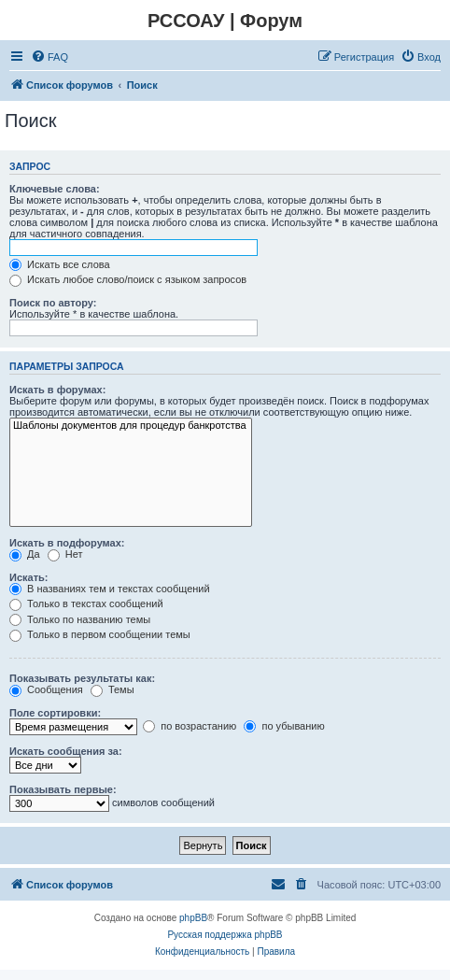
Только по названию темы (80, 619)
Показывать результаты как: (82, 678)
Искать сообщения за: (66, 751)
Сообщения (46, 689)
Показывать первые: (63, 789)
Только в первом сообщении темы (100, 634)
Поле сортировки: (55, 713)
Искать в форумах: (57, 390)
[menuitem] (49, 57)
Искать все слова (60, 264)
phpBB (193, 918)
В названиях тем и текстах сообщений (110, 589)
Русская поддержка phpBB (225, 935)
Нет (65, 554)
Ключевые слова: (55, 189)
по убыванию (284, 726)
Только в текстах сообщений (86, 604)
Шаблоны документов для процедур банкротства (131, 426)
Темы (112, 689)
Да (25, 554)
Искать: (28, 577)
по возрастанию (190, 726)
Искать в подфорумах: (67, 543)
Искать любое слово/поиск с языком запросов (128, 279)
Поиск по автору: (53, 303)
